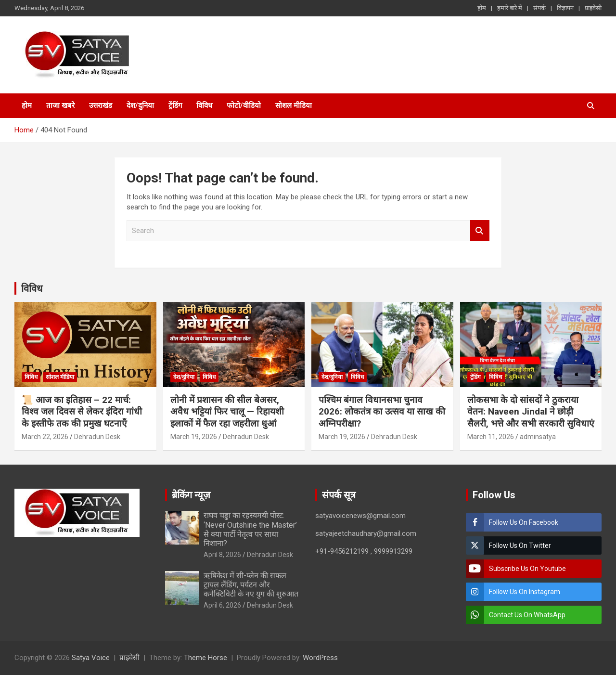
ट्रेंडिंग (175, 105)
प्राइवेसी (593, 8)
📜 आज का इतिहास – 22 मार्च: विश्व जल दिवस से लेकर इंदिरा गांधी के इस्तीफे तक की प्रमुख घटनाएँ (82, 412)
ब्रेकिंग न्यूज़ (191, 495)
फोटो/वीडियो (244, 105)
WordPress (320, 658)
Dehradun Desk (97, 437)
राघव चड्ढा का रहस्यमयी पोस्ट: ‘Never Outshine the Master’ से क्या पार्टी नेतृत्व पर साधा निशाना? (250, 529)
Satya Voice (91, 658)
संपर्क (539, 8)
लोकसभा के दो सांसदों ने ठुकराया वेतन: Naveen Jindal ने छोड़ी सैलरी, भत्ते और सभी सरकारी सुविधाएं (531, 412)
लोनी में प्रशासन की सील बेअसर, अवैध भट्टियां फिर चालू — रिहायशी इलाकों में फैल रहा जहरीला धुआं (227, 412)
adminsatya (538, 437)
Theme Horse (205, 658)
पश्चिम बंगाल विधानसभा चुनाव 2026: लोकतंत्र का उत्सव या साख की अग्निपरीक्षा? (382, 412)
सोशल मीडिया (294, 105)
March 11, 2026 (491, 437)
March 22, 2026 (45, 437)
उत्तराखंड (101, 105)
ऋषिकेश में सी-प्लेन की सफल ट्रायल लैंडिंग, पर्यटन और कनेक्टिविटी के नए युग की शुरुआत (251, 585)
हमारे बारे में (510, 8)
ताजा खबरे (60, 105)
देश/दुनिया (140, 105)
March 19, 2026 (194, 437)
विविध (204, 105)
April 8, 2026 (222, 555)
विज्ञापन (565, 8)
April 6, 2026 (222, 605)
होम (482, 8)
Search (480, 231)
